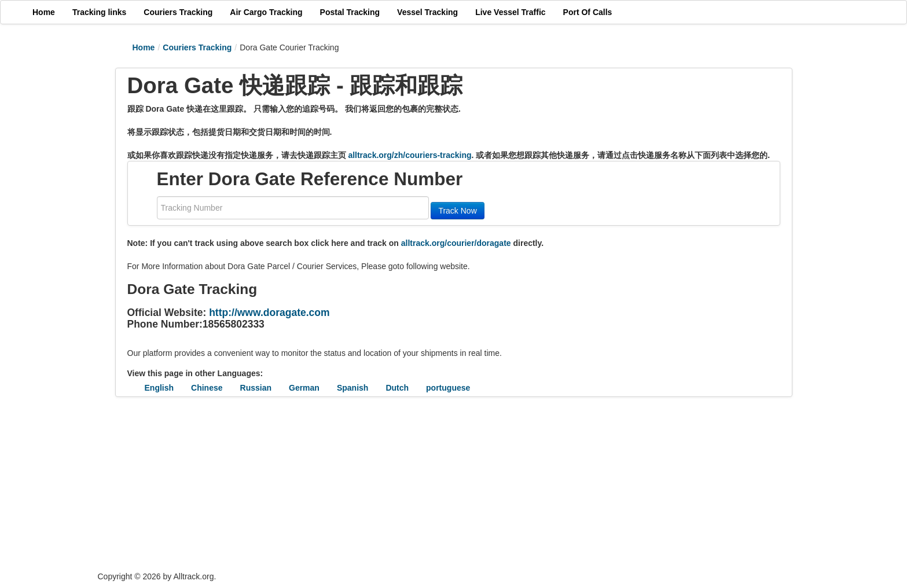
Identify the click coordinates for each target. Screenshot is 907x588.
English (159, 388)
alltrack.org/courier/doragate (456, 243)
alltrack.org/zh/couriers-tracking (410, 155)
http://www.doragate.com (269, 313)
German (304, 388)
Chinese (207, 388)
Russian (256, 388)
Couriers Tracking (197, 47)
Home (144, 47)
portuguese (448, 388)
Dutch (397, 388)
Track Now (457, 211)
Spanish (352, 388)
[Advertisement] (384, 484)
